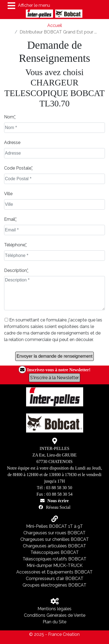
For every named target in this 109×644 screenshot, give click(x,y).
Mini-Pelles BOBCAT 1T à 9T (54, 526)
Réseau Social (58, 507)
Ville (8, 194)
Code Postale (18, 168)
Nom (10, 117)
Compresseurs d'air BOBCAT (55, 579)
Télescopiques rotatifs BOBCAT (54, 559)
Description (16, 270)
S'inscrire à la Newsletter (54, 378)
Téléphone (15, 245)
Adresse (12, 142)
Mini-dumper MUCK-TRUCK (55, 565)
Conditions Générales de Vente (55, 615)
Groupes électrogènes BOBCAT (54, 585)
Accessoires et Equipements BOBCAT (54, 572)
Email (10, 219)
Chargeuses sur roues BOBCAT (54, 533)
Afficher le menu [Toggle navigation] (29, 6)
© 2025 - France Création (54, 634)
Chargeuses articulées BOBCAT (54, 546)
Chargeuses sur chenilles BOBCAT (55, 539)
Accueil (55, 25)
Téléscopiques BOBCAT (55, 552)
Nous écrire (58, 501)
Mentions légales (54, 609)
